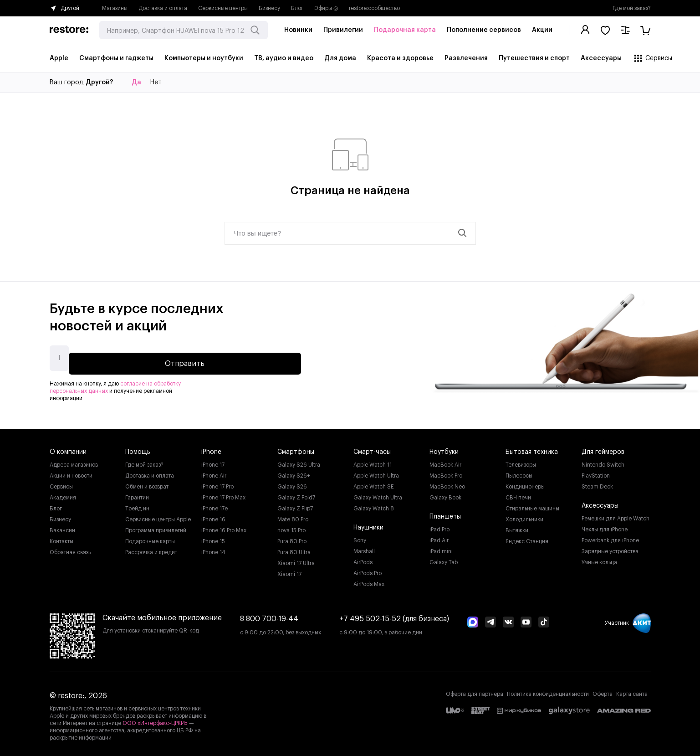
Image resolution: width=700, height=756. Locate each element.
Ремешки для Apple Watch (616, 515)
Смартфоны (296, 448)
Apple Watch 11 (373, 461)
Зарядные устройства (610, 548)
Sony (360, 537)
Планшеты (445, 513)
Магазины (115, 8)
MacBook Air (445, 461)
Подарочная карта (405, 30)
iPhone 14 (213, 549)
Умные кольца (599, 559)
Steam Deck (597, 483)
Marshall (364, 548)
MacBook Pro (446, 472)
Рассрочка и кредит (151, 549)
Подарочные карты (150, 538)
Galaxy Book (445, 494)
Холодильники (524, 516)
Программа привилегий (156, 527)
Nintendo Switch (603, 461)
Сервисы (61, 483)
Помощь (138, 448)
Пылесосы (519, 472)
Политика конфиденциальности (548, 690)
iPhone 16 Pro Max (224, 527)
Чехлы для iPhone (605, 526)
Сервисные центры (223, 8)
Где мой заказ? (632, 8)
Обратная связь (70, 549)
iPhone (211, 448)
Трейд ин (137, 505)
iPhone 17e (215, 505)
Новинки (298, 30)
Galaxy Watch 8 (374, 505)
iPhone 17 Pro (217, 483)
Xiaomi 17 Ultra (296, 560)
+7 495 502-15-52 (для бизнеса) (394, 615)
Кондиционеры (525, 483)
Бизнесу (269, 8)
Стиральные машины (532, 505)
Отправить (249, 356)
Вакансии (62, 527)
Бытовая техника (532, 448)
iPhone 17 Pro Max (223, 494)
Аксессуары (600, 502)
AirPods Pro (368, 570)
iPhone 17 (213, 461)
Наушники (368, 524)
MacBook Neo (447, 483)
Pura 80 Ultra (294, 549)
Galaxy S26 (292, 483)
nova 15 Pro (291, 527)
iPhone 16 (213, 516)
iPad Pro (439, 526)
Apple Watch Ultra (376, 472)
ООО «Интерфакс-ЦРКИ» (156, 720)
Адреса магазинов (74, 461)
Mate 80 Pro (293, 516)
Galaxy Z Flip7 (295, 505)
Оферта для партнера (475, 690)
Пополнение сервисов (484, 30)
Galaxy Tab (444, 559)
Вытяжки (517, 527)
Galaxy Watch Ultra (378, 494)
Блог (297, 8)
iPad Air (439, 537)
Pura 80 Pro (292, 538)
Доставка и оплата (163, 8)
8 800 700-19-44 (269, 615)
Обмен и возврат (147, 483)
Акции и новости (71, 472)
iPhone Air (214, 472)
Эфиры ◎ (326, 8)
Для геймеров (603, 448)
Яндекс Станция (527, 538)
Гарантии (137, 494)
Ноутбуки (444, 448)
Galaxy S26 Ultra (299, 461)
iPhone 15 (213, 538)
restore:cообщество (374, 8)
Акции (542, 30)
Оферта (603, 690)
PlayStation (596, 472)
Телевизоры (521, 461)
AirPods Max (369, 581)
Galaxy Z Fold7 (296, 494)
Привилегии (343, 30)
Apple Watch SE (374, 483)
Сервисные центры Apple (158, 516)
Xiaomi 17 (289, 571)
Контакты (61, 538)
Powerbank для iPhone (610, 537)
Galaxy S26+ (294, 472)
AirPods (363, 559)
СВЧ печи (518, 494)
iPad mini (441, 548)
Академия (63, 494)
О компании (68, 448)
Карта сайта (632, 690)
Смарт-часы (372, 448)
